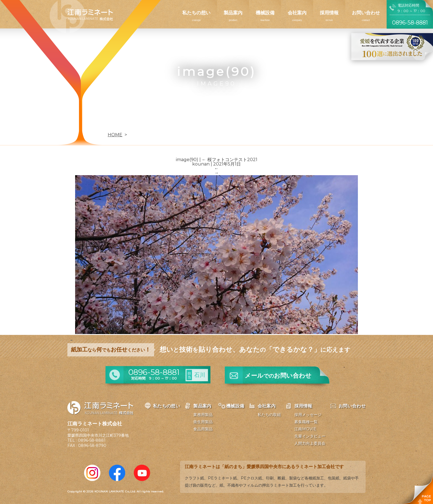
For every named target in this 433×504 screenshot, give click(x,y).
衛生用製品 (203, 422)
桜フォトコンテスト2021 (230, 160)
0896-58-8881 (92, 440)
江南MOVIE (305, 429)
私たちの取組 (269, 415)
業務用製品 (203, 415)
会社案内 (297, 13)
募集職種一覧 (306, 422)
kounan (201, 164)
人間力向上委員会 (310, 443)
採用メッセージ (308, 415)
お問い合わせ (366, 13)
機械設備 (265, 13)
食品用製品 (203, 429)
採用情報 (329, 13)
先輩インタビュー (310, 436)
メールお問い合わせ (278, 376)
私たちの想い (196, 13)
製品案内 (233, 13)
